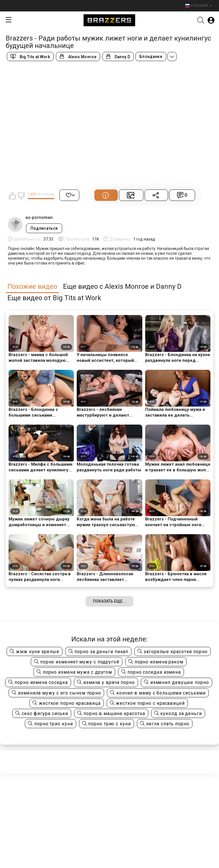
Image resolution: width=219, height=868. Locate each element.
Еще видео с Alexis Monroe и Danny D (122, 287)
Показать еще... (109, 601)
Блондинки (151, 56)
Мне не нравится (21, 196)
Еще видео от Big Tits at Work (54, 298)
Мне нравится (12, 196)
